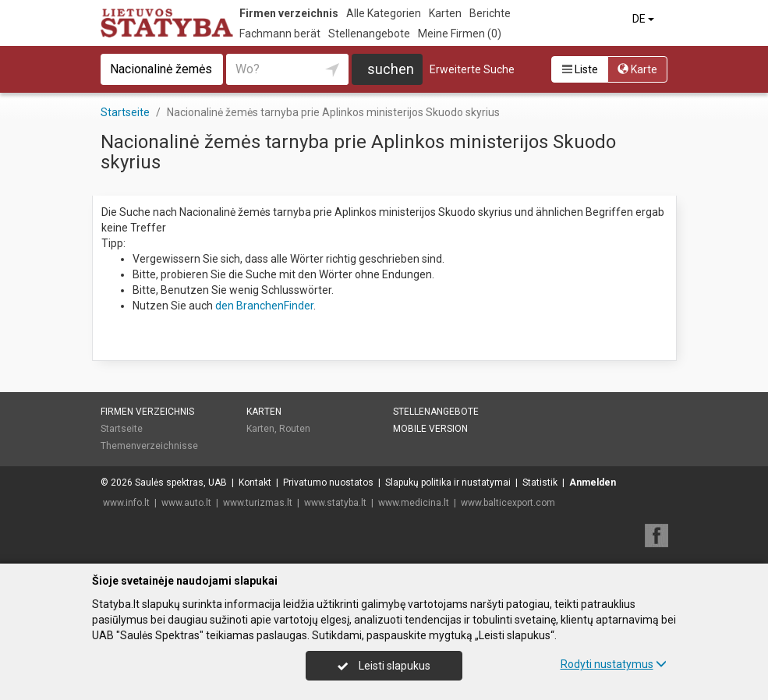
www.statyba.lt (335, 503)
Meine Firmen (460, 34)
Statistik (540, 483)
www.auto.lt (186, 503)
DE (644, 19)
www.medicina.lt (414, 503)
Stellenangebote (369, 34)
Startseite (122, 429)
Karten (445, 13)
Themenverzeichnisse (149, 446)
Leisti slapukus (384, 666)
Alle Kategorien (384, 13)
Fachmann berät (280, 34)
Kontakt (255, 483)
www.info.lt (126, 503)
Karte (637, 69)
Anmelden (593, 483)
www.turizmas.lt (258, 503)
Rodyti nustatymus (614, 664)
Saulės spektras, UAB (181, 483)
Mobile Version (430, 429)
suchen (391, 69)
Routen (295, 429)
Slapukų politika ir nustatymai (448, 483)
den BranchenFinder (264, 306)
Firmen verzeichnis (289, 13)
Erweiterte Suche (472, 69)
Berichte (490, 13)
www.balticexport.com (508, 503)
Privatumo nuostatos (328, 483)
